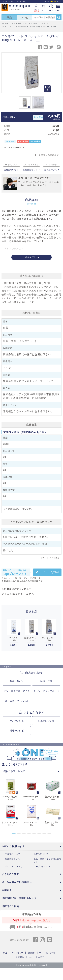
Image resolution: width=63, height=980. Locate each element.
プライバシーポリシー (48, 953)
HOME (5, 953)
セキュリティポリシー (37, 957)
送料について (10, 170)
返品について (51, 170)
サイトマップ (17, 953)
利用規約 (20, 957)
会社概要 (31, 953)
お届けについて (30, 170)
